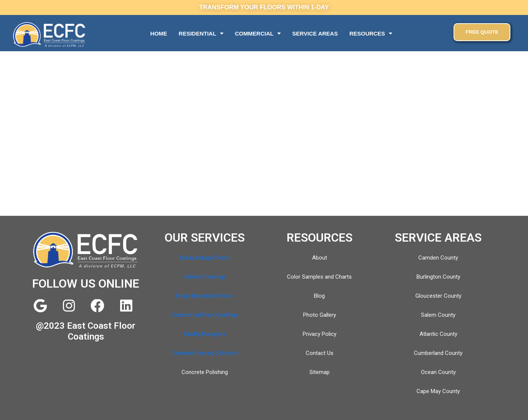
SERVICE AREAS (315, 33)
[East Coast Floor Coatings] (264, 156)
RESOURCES (371, 33)
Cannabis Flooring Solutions (205, 353)
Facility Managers (205, 334)
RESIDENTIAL (201, 33)
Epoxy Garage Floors (205, 258)
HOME (159, 33)
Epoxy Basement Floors (205, 296)
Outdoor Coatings (205, 277)
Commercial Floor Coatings (205, 315)
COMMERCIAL (258, 33)
